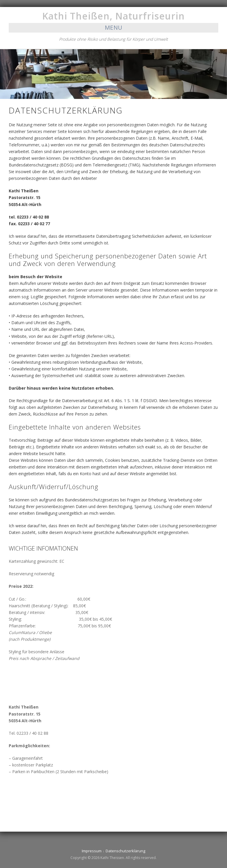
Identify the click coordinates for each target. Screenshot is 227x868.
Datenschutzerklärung (125, 851)
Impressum (92, 851)
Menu (114, 27)
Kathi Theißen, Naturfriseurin (114, 16)
